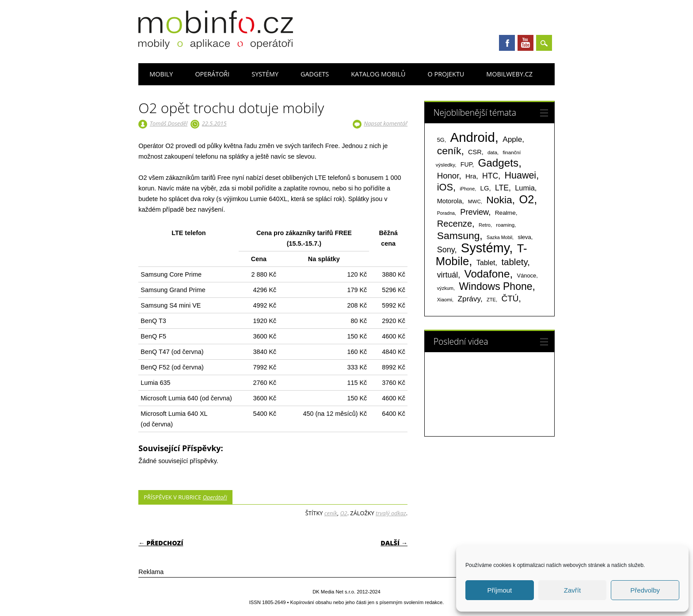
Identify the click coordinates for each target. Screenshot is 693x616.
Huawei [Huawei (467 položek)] (520, 175)
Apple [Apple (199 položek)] (512, 139)
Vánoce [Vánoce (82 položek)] (527, 276)
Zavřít (572, 590)
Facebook (507, 43)
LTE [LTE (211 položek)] (502, 188)
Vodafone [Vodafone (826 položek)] (487, 274)
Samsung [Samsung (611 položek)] (459, 236)
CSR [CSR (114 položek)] (475, 152)
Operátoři (212, 74)
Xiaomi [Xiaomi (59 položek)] (445, 300)
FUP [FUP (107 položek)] (466, 164)
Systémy (265, 74)
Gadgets (315, 74)
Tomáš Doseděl (169, 123)
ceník (331, 513)
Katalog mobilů (378, 74)
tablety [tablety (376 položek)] (514, 262)
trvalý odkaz (391, 513)
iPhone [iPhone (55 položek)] (467, 189)
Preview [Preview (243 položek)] (474, 212)
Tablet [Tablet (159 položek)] (486, 262)
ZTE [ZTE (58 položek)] (491, 300)
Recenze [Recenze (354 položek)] (455, 224)
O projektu (446, 74)
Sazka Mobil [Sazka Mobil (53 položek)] (499, 237)
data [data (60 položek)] (492, 152)
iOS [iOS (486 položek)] (445, 187)
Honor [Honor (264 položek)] (448, 176)
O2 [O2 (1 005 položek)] (527, 199)
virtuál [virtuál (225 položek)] (447, 275)
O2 (343, 513)
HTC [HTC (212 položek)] (490, 176)
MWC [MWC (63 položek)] (474, 202)
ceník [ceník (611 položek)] (449, 151)
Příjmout (499, 590)
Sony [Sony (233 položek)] (446, 250)
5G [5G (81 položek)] (441, 140)
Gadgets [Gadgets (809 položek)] (499, 163)
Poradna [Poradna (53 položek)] (446, 213)
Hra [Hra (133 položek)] (471, 176)
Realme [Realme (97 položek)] (505, 213)
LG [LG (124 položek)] (485, 188)
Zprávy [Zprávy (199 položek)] (469, 299)
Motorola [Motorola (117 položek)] (450, 201)
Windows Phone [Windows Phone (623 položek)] (495, 286)
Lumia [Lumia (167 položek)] (525, 188)
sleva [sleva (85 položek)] (524, 237)
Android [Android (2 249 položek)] (473, 137)
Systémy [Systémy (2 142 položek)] (485, 248)
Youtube (525, 43)
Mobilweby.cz (509, 74)
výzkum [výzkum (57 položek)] (445, 288)
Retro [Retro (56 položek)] (485, 225)
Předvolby (645, 590)
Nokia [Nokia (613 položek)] (499, 200)
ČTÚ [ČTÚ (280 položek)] (510, 298)
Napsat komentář (386, 123)
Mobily (161, 74)
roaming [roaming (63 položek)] (505, 225)
